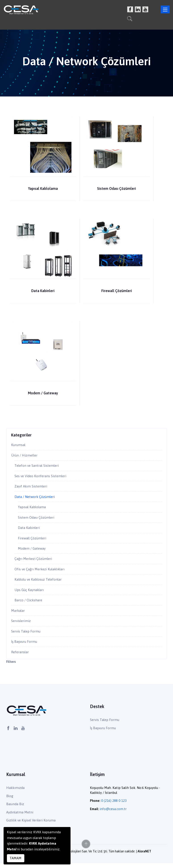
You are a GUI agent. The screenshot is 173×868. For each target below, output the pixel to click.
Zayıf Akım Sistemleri (32, 487)
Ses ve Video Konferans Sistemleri (42, 477)
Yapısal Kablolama (43, 188)
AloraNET (144, 856)
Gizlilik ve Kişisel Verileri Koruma (31, 825)
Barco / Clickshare (29, 604)
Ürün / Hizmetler (25, 456)
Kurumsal (19, 445)
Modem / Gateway (43, 393)
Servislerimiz (22, 625)
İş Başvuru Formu (25, 646)
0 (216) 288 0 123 (114, 806)
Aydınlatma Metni (20, 817)
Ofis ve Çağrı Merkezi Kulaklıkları (42, 572)
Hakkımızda (15, 793)
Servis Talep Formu (26, 636)
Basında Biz (15, 809)
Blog (10, 801)
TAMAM (16, 858)
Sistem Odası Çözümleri (117, 188)
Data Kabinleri (43, 291)
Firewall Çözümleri (117, 291)
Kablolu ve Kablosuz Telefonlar (39, 583)
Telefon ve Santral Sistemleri (38, 466)
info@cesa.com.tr (113, 814)
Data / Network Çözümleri (36, 498)
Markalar (18, 614)
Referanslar (20, 657)
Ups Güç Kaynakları (30, 593)
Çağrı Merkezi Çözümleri (35, 561)
